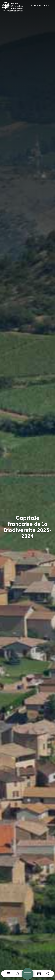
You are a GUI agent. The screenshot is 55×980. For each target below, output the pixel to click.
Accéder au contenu (40, 5)
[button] (48, 974)
